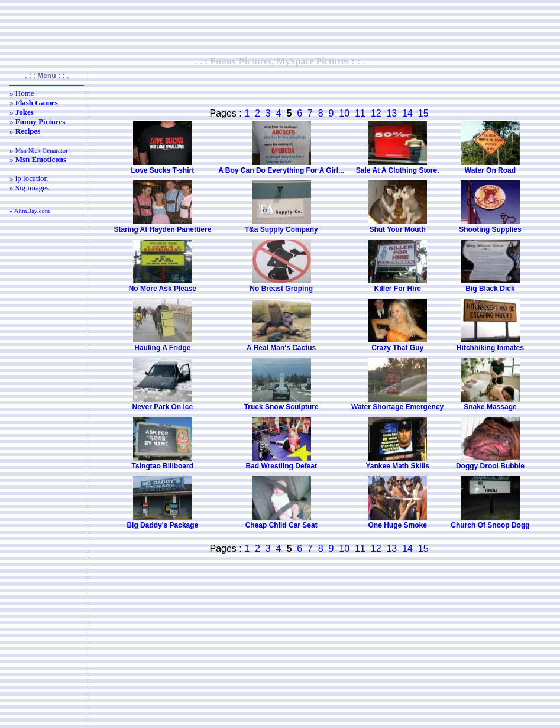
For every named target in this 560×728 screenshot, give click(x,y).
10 (344, 113)
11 (360, 113)
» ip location (29, 178)
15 (423, 113)
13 (391, 113)
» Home (22, 93)
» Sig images (29, 188)
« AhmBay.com (30, 211)
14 (407, 113)
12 (376, 113)
